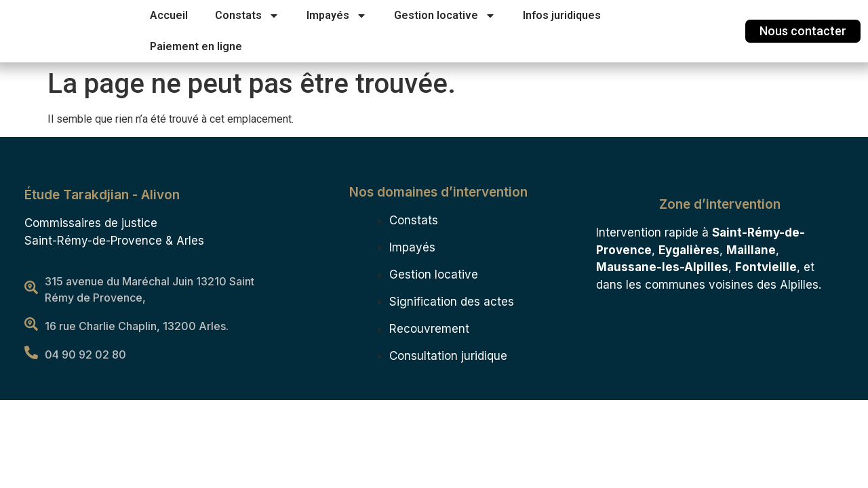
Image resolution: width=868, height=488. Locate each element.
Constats (247, 16)
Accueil (169, 15)
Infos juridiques (562, 15)
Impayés (337, 16)
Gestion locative (445, 16)
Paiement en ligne (196, 46)
